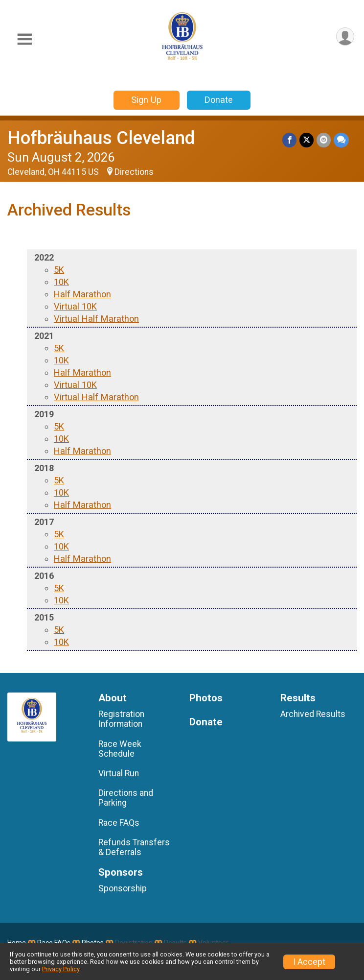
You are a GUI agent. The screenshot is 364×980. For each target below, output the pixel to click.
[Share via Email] (324, 140)
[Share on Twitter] (307, 140)
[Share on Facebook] (289, 140)
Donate (219, 100)
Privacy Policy (61, 969)
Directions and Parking (126, 798)
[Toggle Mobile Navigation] (24, 39)
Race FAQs (119, 823)
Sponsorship (123, 888)
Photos (206, 698)
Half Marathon (82, 294)
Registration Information (121, 719)
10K (61, 282)
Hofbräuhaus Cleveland (101, 138)
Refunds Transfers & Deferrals (134, 847)
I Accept (309, 962)
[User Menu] (345, 36)
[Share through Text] (341, 140)
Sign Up (146, 100)
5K (59, 270)
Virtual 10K (75, 306)
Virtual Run (119, 773)
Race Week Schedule (120, 749)
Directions (134, 172)
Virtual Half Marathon (96, 319)
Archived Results (313, 714)
